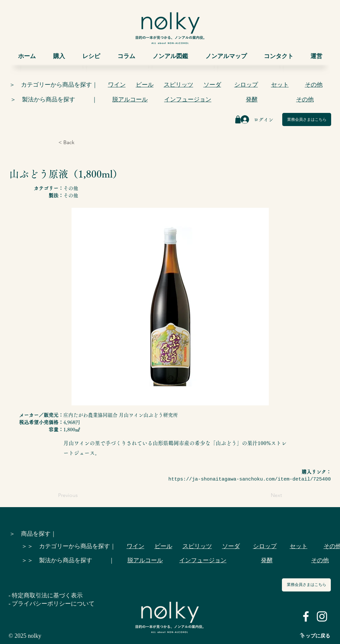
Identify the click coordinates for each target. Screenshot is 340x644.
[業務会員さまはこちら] (307, 119)
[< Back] (80, 142)
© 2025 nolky (25, 636)
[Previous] (80, 495)
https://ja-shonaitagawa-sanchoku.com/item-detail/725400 (250, 479)
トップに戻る (315, 636)
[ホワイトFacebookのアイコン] (306, 616)
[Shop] (238, 119)
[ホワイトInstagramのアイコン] (322, 616)
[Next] (266, 495)
